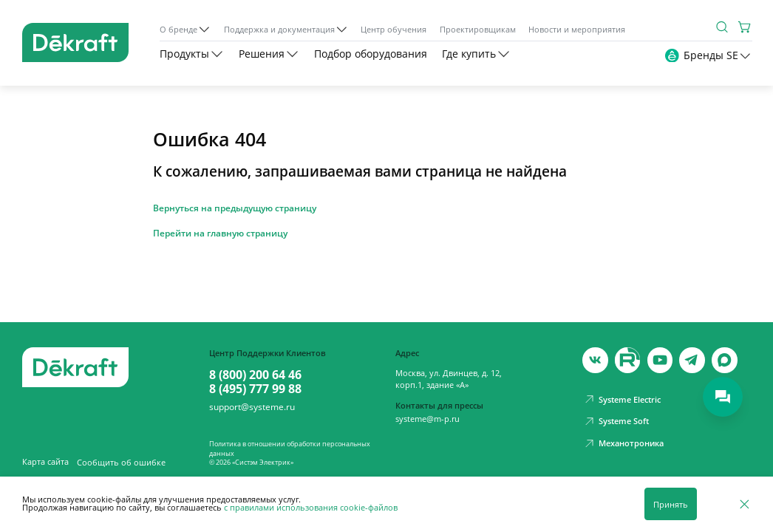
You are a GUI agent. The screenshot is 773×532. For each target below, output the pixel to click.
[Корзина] (745, 27)
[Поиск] (722, 27)
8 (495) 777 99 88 (255, 389)
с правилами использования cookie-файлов (311, 507)
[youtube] (627, 360)
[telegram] (692, 360)
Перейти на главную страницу (220, 233)
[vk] (595, 360)
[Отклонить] (745, 504)
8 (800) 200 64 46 (255, 375)
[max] (724, 360)
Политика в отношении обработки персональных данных (290, 448)
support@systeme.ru (252, 407)
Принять (671, 504)
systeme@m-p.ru (428, 419)
